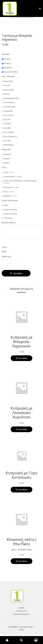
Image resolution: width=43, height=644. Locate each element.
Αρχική (22, 608)
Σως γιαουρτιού (10, 136)
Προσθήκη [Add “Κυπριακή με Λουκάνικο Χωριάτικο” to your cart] (23, 429)
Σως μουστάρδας (11, 72)
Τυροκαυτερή (9, 107)
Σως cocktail (9, 132)
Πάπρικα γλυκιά (10, 210)
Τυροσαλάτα (9, 102)
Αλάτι (6, 205)
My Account (7, 640)
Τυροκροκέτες (13, 176)
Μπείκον (10, 196)
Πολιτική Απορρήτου (22, 614)
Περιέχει (6, 54)
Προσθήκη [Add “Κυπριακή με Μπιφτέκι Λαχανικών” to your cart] (23, 358)
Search (21, 640)
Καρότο (7, 163)
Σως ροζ (7, 119)
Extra (4, 167)
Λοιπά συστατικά (10, 201)
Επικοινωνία (22, 611)
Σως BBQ (7, 128)
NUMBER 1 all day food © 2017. (22, 628)
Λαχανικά (6, 149)
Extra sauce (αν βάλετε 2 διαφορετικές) (20, 182)
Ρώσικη (7, 94)
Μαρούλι (7, 154)
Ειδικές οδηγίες (9, 223)
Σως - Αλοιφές (8, 76)
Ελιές (9, 192)
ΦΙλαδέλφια (9, 145)
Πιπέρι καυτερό (10, 214)
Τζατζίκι (7, 124)
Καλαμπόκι (11, 187)
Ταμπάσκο (8, 218)
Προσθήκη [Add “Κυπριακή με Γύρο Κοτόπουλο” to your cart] (23, 490)
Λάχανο (7, 159)
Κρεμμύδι (8, 68)
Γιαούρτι (7, 141)
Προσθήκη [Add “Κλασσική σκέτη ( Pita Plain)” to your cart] (23, 561)
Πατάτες (7, 59)
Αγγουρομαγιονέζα (11, 98)
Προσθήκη (18, 273)
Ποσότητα (6, 257)
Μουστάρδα (9, 90)
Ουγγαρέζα (8, 111)
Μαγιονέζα (8, 81)
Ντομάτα (8, 63)
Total (4, 247)
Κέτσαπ (7, 85)
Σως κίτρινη (9, 115)
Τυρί (9, 172)
